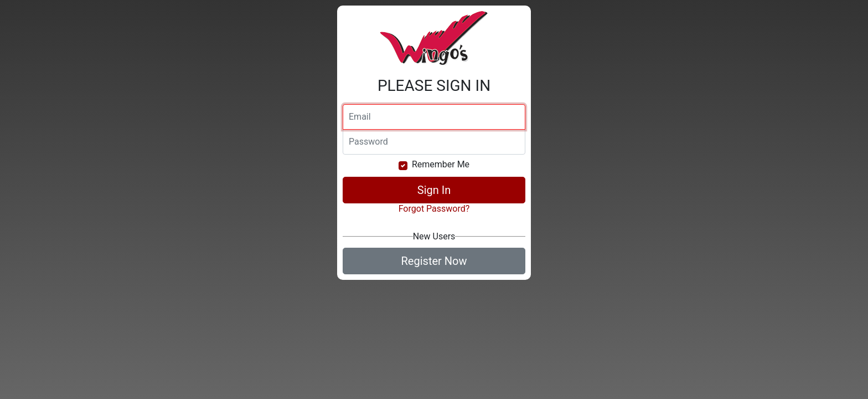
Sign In (434, 190)
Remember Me (441, 164)
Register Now (434, 261)
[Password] (434, 142)
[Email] (434, 117)
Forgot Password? (434, 209)
